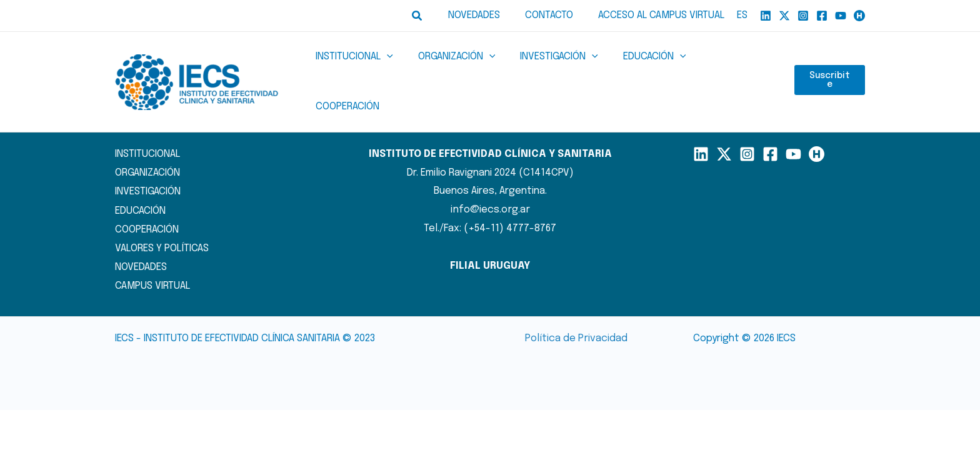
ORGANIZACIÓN (147, 148)
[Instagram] (803, 16)
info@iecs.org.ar (490, 185)
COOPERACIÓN (147, 204)
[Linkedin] (766, 16)
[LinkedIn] (701, 130)
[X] (784, 16)
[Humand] (859, 16)
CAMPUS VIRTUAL (152, 260)
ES (742, 15)
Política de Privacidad (576, 313)
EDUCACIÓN (140, 185)
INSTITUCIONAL (147, 130)
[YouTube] (841, 16)
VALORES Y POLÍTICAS (161, 223)
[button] (432, 16)
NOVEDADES (141, 241)
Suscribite (829, 70)
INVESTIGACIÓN (148, 167)
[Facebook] (822, 16)
